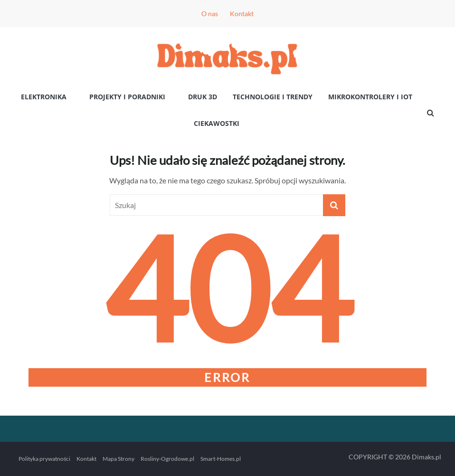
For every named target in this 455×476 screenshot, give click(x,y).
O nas (210, 14)
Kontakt (242, 14)
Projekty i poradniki (127, 97)
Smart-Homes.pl (221, 459)
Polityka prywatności (44, 459)
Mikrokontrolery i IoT (370, 97)
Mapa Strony (118, 459)
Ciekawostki (217, 123)
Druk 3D (203, 97)
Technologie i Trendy (273, 97)
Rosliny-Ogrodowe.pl (167, 459)
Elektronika (44, 97)
